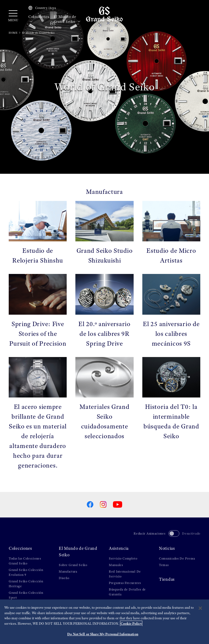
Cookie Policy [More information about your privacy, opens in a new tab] (131, 624)
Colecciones (39, 19)
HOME (13, 33)
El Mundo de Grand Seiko (67, 19)
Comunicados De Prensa (177, 558)
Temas (164, 565)
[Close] (200, 608)
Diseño (64, 578)
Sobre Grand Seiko (73, 565)
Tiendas (167, 579)
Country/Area (42, 8)
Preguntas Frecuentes (125, 583)
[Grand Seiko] (104, 14)
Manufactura (68, 572)
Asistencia (119, 548)
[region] (104, 622)
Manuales (116, 565)
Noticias (167, 548)
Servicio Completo (123, 558)
